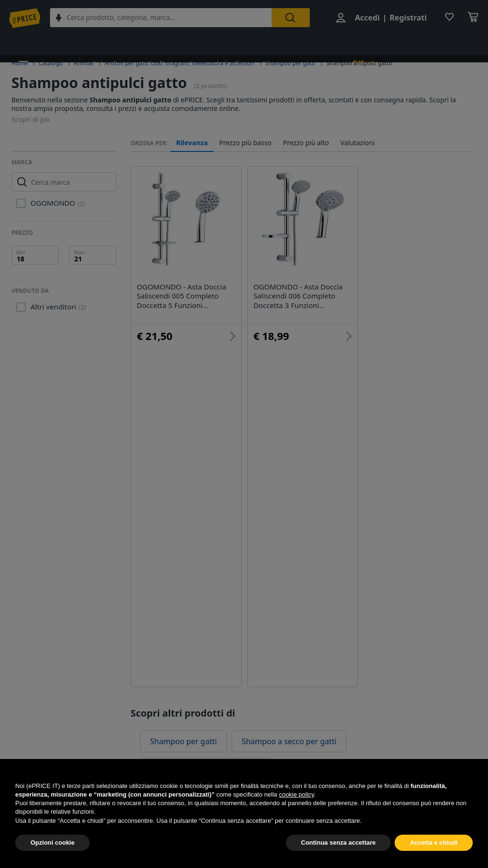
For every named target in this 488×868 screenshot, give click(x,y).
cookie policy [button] (296, 816)
